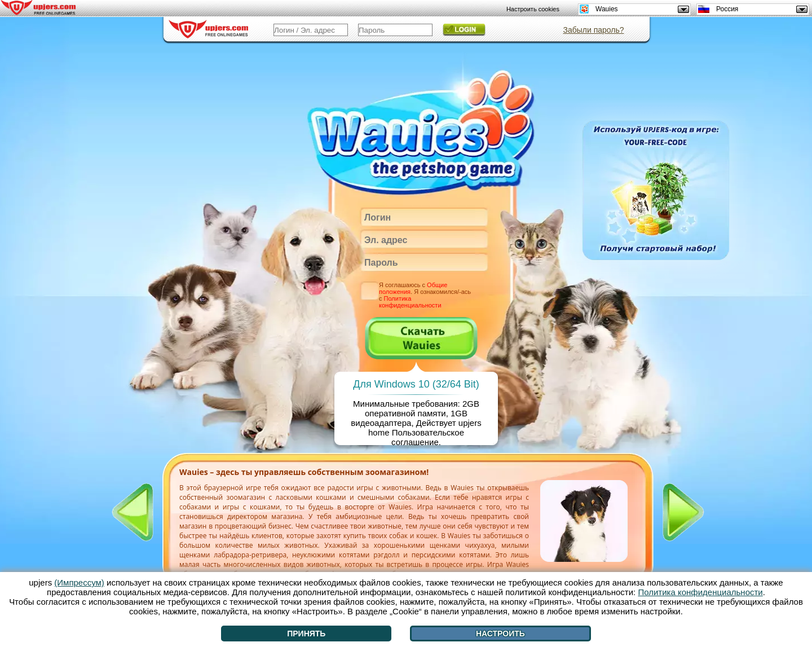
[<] (133, 512)
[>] (683, 512)
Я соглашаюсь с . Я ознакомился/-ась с (425, 295)
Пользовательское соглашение (428, 437)
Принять (306, 634)
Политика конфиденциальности (410, 302)
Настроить (500, 634)
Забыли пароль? (593, 30)
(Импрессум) (79, 582)
